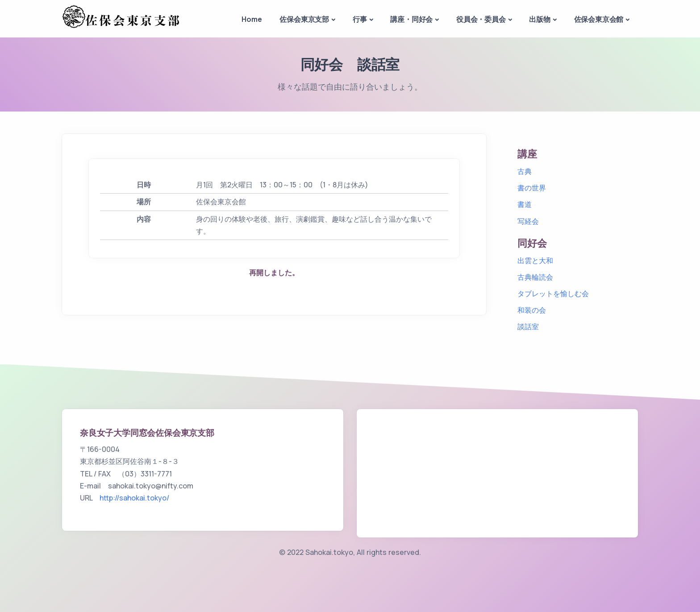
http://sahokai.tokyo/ (134, 498)
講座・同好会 (411, 19)
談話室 (528, 327)
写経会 (528, 221)
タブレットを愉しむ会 (553, 294)
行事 (360, 19)
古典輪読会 (535, 277)
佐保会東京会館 (599, 19)
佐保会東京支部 (304, 19)
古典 (525, 171)
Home (252, 19)
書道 (525, 204)
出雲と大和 (535, 261)
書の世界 (532, 188)
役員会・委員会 (481, 19)
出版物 (540, 19)
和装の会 (532, 310)
